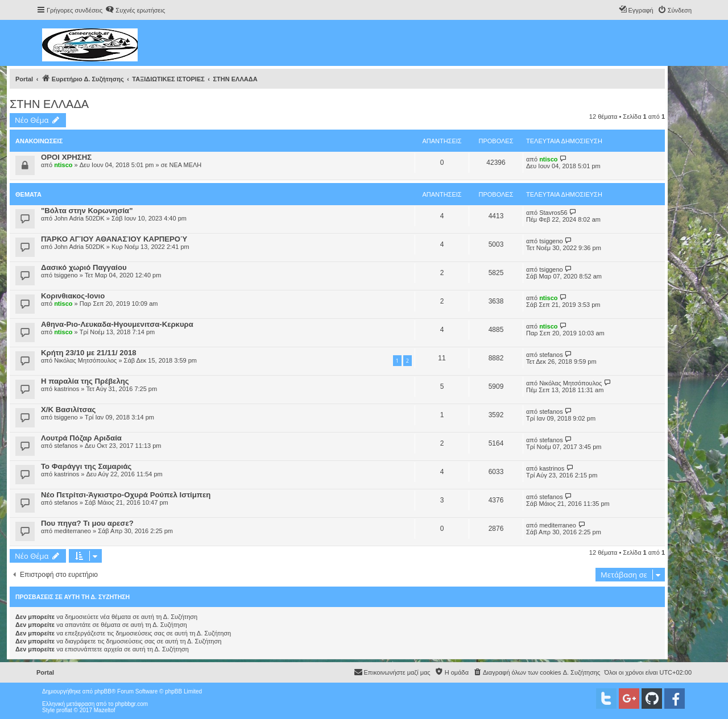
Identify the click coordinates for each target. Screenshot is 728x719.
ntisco (63, 165)
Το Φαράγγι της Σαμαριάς (86, 466)
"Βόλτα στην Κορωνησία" (87, 211)
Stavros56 (553, 213)
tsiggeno (551, 241)
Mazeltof (105, 710)
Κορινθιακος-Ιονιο (73, 296)
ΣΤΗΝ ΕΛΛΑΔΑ (49, 104)
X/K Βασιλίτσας (68, 410)
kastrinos (67, 389)
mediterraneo (73, 531)
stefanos (551, 355)
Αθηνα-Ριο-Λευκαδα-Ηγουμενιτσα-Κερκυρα (117, 324)
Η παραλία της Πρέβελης (85, 381)
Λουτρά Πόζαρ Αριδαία (81, 438)
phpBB (103, 691)
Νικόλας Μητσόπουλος (85, 360)
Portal (24, 79)
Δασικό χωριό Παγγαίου (84, 267)
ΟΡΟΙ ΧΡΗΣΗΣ (66, 157)
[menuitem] (135, 10)
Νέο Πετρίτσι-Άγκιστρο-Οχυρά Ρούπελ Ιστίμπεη (126, 495)
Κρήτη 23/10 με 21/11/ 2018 (89, 353)
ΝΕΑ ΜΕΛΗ (185, 165)
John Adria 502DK (79, 218)
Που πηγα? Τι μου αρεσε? (87, 523)
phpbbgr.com (131, 704)
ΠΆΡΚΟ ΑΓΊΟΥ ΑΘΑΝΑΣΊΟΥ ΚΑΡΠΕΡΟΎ (114, 239)
